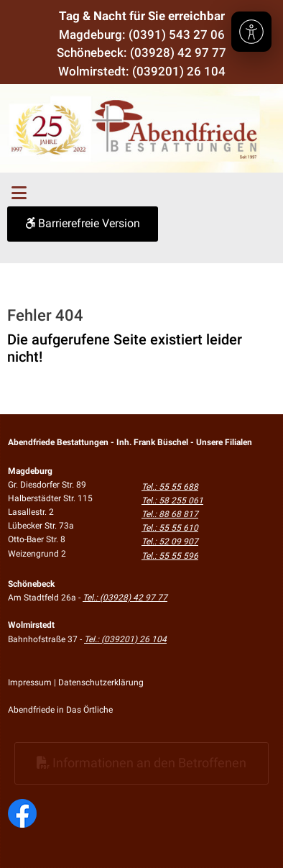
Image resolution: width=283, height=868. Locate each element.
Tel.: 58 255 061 (172, 501)
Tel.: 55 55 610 (170, 528)
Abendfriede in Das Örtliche (60, 710)
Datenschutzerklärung (101, 682)
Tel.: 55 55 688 (170, 487)
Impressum (30, 682)
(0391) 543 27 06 (177, 35)
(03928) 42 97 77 (178, 52)
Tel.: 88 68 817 (170, 514)
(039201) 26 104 (179, 71)
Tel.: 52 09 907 (170, 542)
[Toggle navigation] (19, 193)
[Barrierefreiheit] (251, 32)
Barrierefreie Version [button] (83, 223)
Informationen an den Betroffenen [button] (141, 763)
